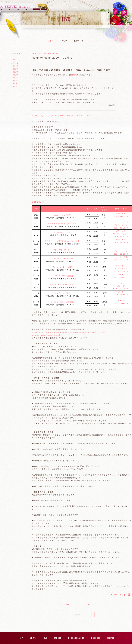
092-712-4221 (121, 277)
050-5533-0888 (121, 289)
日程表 (74, 75)
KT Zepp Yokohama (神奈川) (63, 285)
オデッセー (121, 214)
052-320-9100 (121, 228)
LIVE (64, 41)
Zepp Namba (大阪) (63, 267)
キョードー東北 (121, 257)
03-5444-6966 (121, 216)
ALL (51, 41)
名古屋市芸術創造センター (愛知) (63, 224)
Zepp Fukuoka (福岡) (63, 276)
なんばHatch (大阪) (63, 232)
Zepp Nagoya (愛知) (63, 250)
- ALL (14, 60)
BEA (121, 274)
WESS (121, 301)
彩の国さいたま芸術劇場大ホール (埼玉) (63, 241)
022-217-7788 (121, 260)
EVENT (79, 41)
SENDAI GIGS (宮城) (63, 259)
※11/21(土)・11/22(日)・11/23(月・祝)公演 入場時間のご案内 (61, 116)
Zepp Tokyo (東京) (63, 215)
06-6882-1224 (121, 237)
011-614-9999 (121, 303)
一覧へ (78, 615)
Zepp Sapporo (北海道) (63, 302)
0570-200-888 (121, 271)
